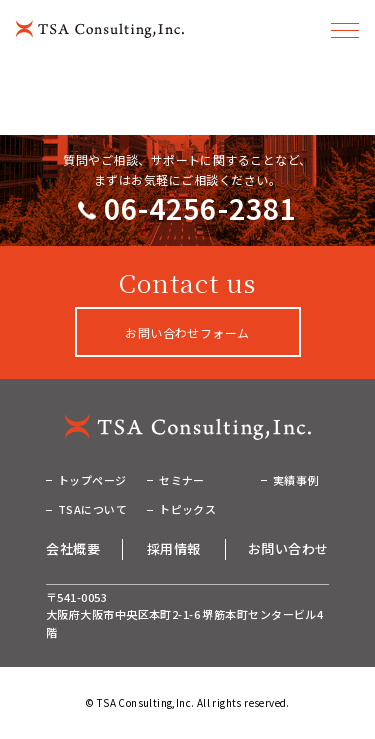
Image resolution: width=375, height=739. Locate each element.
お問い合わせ (288, 548)
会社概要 (73, 548)
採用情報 (174, 548)
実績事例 (296, 480)
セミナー (182, 480)
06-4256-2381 (200, 208)
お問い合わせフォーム (187, 332)
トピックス (187, 509)
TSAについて (92, 509)
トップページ (92, 480)
